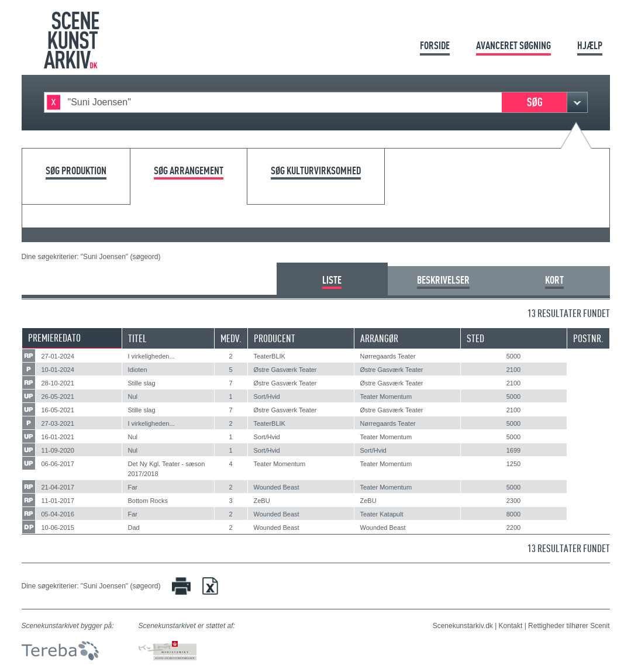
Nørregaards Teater (388, 356)
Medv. (231, 338)
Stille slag (142, 383)
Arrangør (379, 338)
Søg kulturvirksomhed (316, 171)
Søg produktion (76, 171)
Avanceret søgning (513, 45)
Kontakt (511, 626)
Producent (275, 338)
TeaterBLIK (270, 356)
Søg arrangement (189, 171)
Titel (137, 338)
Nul (133, 397)
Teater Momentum (386, 397)
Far (133, 487)
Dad (134, 528)
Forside (435, 45)
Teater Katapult (382, 514)
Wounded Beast (277, 487)
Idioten (138, 370)
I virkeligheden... (151, 356)
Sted (475, 338)
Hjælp (590, 45)
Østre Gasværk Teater (285, 370)
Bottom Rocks (148, 501)
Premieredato (54, 338)
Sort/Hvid (267, 397)
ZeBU (262, 501)
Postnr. (588, 338)
